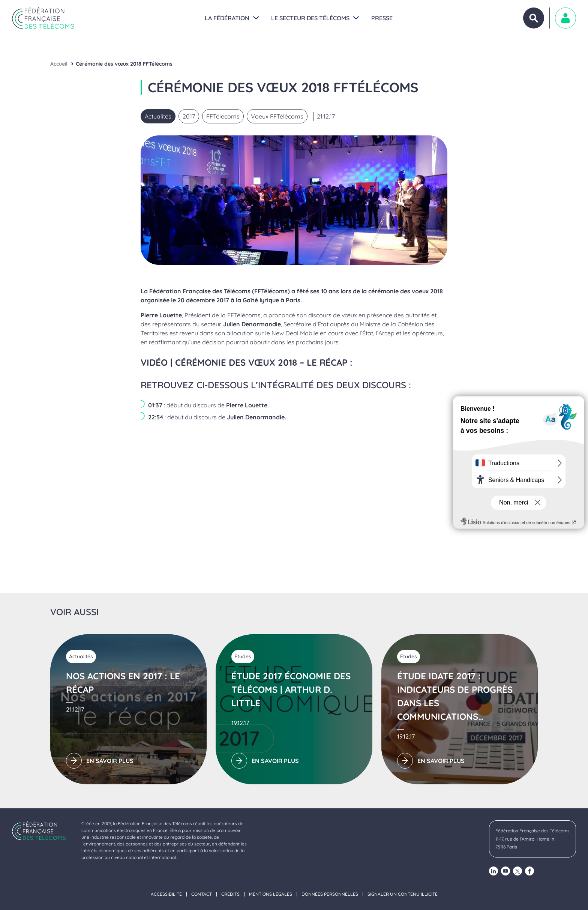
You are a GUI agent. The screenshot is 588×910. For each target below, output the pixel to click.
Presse (382, 18)
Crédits (230, 894)
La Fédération (227, 18)
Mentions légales (271, 894)
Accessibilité (166, 894)
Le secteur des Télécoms (310, 18)
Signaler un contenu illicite (403, 894)
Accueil (59, 64)
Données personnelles (330, 894)
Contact (202, 894)
